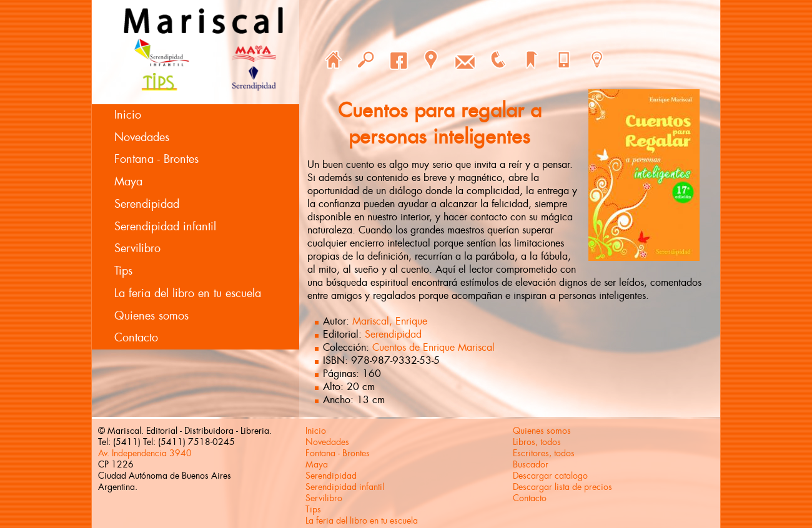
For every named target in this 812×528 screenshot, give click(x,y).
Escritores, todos (544, 453)
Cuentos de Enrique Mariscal (433, 347)
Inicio (128, 115)
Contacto (136, 338)
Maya (128, 182)
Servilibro (137, 248)
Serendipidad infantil (165, 227)
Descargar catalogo (550, 476)
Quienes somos (151, 316)
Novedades (142, 137)
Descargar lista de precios (562, 487)
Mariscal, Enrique (390, 321)
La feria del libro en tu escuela (188, 293)
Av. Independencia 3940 (145, 453)
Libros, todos (537, 442)
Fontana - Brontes (156, 159)
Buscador (531, 464)
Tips (123, 271)
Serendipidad (147, 204)
